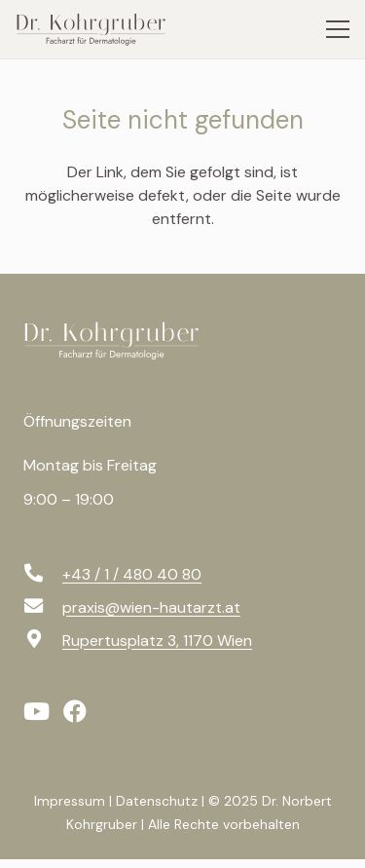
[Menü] (338, 29)
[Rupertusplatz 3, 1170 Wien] (43, 641)
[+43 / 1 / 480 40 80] (43, 575)
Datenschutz (157, 801)
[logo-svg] (99, 29)
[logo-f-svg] (121, 340)
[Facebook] (75, 711)
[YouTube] (36, 711)
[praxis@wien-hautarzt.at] (43, 608)
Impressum (70, 801)
